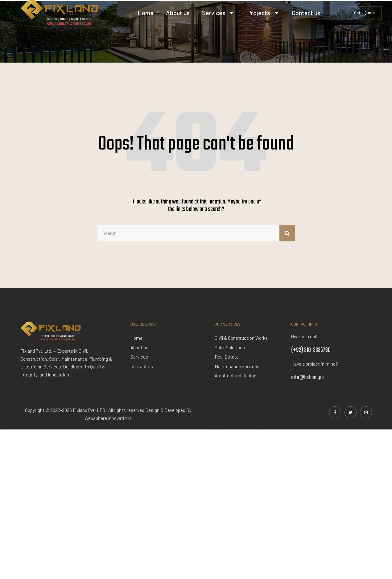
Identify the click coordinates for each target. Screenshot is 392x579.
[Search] (287, 233)
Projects (263, 13)
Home (146, 13)
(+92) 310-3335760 (311, 350)
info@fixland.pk (307, 378)
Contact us (306, 13)
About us (178, 13)
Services (218, 13)
